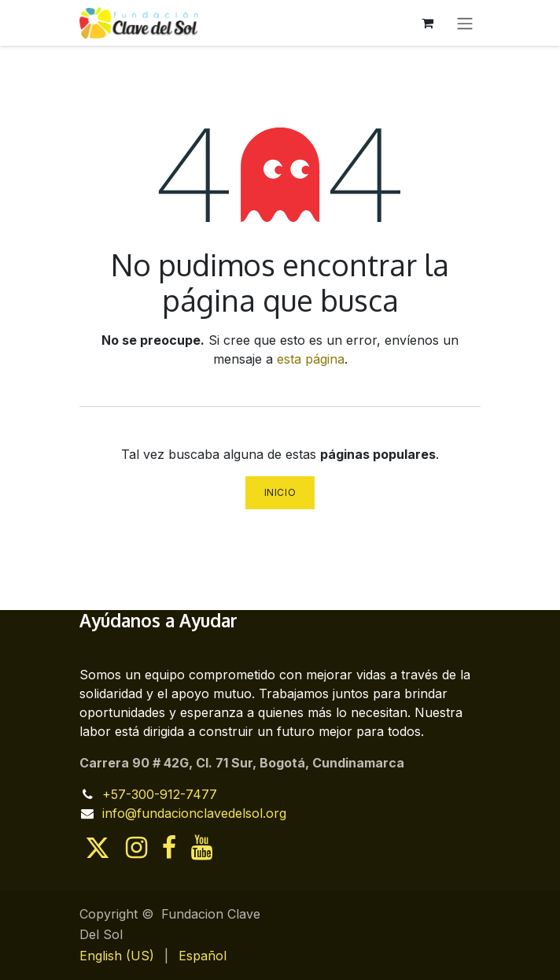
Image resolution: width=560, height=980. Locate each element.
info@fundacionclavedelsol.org (194, 813)
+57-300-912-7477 (160, 794)
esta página (311, 359)
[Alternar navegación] (465, 23)
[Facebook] (169, 848)
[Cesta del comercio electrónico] (427, 23)
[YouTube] (202, 848)
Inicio (280, 492)
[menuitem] (117, 956)
